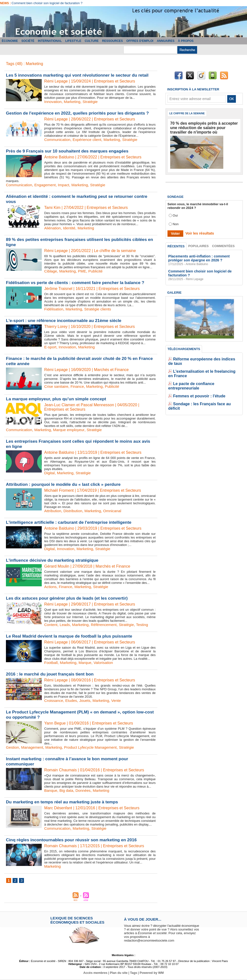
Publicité (98, 271)
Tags (133, 973)
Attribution (53, 511)
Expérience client (89, 140)
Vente (119, 701)
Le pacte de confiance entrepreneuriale (203, 372)
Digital (50, 473)
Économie (10, 41)
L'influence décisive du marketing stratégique (54, 560)
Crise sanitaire (57, 386)
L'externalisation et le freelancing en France (206, 365)
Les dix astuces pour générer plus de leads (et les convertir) (69, 598)
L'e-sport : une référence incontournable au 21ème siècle (66, 321)
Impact (66, 185)
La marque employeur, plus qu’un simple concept (58, 399)
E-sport (51, 347)
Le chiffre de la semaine (189, 114)
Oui (175, 213)
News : (6, 3)
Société (28, 41)
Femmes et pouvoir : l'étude (194, 380)
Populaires (199, 244)
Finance (79, 386)
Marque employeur (72, 430)
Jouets (87, 701)
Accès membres (97, 973)
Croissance (54, 701)
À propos (186, 41)
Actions (51, 587)
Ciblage (51, 271)
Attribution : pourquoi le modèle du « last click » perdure (66, 484)
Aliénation (53, 228)
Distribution (74, 511)
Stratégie (92, 102)
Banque (51, 790)
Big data (67, 790)
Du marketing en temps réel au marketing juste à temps (64, 802)
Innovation (53, 102)
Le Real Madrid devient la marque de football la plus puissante (72, 636)
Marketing (73, 102)
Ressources (112, 41)
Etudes (72, 701)
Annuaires (166, 41)
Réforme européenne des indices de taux (205, 358)
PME (84, 271)
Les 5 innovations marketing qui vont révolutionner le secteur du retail (80, 75)
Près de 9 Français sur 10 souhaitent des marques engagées (70, 151)
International (50, 41)
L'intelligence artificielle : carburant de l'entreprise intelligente (71, 522)
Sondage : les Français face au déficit (202, 387)
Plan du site (119, 973)
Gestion (13, 747)
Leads (66, 625)
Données (85, 790)
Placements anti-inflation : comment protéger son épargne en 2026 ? (203, 257)
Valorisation (106, 663)
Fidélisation (54, 309)
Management (33, 747)
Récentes (176, 244)
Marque (87, 663)
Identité (70, 228)
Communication (58, 140)
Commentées (224, 244)
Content (51, 625)
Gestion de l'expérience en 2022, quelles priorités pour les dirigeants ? (80, 113)
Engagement (47, 185)
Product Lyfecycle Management (94, 747)
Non (176, 222)
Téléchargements (184, 347)
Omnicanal (115, 511)
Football (51, 663)
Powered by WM (150, 973)
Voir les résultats (197, 231)
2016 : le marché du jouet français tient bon (52, 674)
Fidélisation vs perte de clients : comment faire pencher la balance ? (78, 283)
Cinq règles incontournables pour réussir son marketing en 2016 (74, 840)
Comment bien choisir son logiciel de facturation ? (47, 3)
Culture (92, 41)
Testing (146, 625)
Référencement (106, 625)
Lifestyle (73, 41)
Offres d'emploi (140, 41)
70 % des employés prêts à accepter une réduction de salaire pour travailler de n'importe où (201, 127)
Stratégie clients (100, 309)
